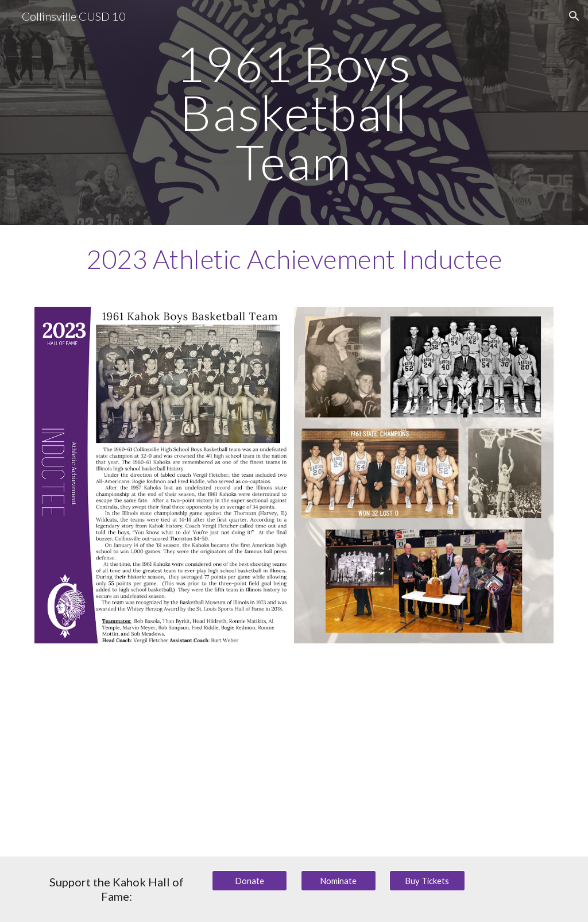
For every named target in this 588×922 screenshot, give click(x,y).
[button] (574, 16)
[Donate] (249, 881)
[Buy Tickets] (427, 881)
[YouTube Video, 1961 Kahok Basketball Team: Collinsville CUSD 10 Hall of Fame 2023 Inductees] (294, 757)
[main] (294, 113)
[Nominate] (339, 881)
